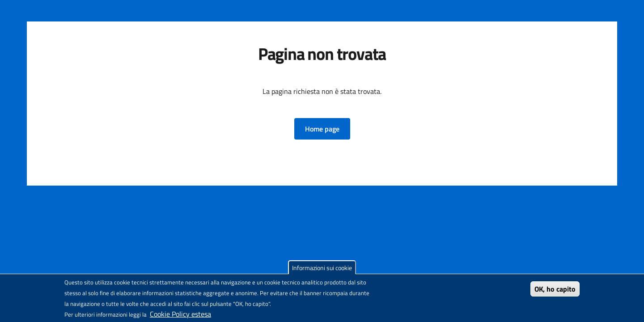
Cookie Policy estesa (180, 314)
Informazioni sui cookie (322, 268)
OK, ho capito (555, 289)
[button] (322, 129)
